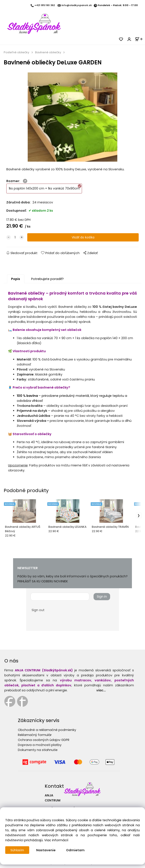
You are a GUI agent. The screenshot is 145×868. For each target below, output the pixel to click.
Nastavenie (47, 850)
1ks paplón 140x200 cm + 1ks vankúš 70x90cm (45, 190)
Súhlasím (18, 850)
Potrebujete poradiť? (47, 281)
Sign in (102, 599)
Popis (16, 281)
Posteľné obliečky (16, 52)
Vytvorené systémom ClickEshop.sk (73, 865)
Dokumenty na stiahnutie (38, 752)
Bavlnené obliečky (48, 52)
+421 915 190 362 (45, 5)
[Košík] (140, 39)
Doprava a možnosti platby (40, 747)
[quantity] (15, 240)
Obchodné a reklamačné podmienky (47, 732)
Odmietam (76, 850)
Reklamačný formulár (35, 737)
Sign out (38, 612)
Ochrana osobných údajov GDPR (44, 742)
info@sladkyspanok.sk (77, 5)
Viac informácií (56, 840)
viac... (101, 693)
